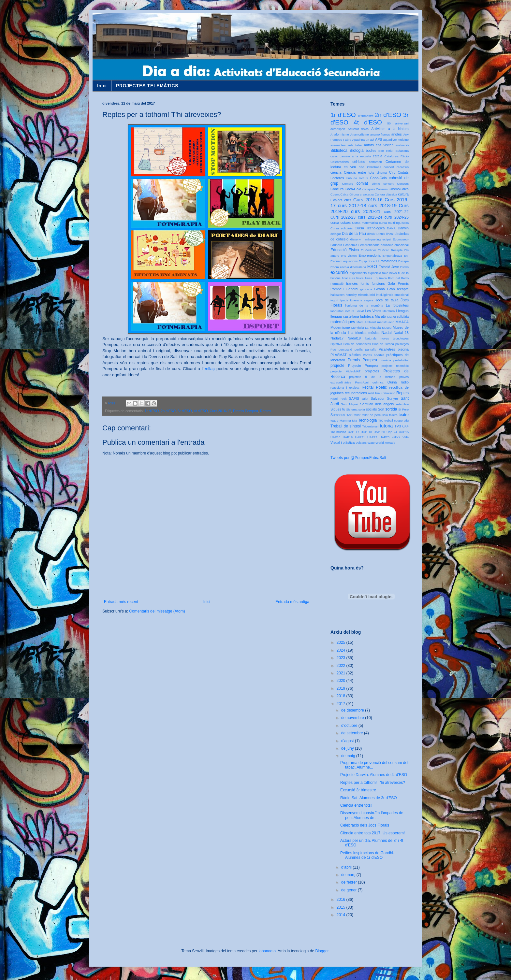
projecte (337, 366)
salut (365, 399)
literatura (389, 311)
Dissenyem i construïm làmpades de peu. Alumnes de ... (372, 815)
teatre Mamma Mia (344, 420)
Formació (337, 284)
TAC (349, 415)
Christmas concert (380, 167)
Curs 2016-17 (220, 411)
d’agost (348, 741)
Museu (387, 328)
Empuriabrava (392, 256)
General (352, 289)
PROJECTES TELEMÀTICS (147, 86)
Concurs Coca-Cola (346, 189)
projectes (372, 371)
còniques (369, 189)
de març (349, 875)
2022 (342, 666)
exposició (374, 273)
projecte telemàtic (395, 366)
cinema (382, 173)
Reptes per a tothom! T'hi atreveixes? (373, 783)
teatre (404, 415)
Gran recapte (398, 289)
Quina (392, 382)
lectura (350, 311)
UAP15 (404, 432)
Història (363, 295)
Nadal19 (354, 338)
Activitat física (358, 129)
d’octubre (350, 726)
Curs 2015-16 (368, 200)
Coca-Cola (379, 178)
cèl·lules (359, 162)
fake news (389, 273)
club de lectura (357, 178)
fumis (365, 283)
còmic (376, 184)
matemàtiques (343, 322)
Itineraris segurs (362, 300)
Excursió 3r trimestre (358, 790)
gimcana (366, 289)
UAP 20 (379, 432)
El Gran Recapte (390, 250)
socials (371, 409)
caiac (334, 156)
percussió (345, 349)
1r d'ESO (152, 411)
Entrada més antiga (292, 602)
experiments (358, 273)
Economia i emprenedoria (361, 245)
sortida (391, 409)
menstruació (386, 322)
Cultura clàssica (386, 194)
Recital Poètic (374, 387)
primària (385, 360)
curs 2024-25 (397, 217)
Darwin (403, 228)
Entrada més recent (121, 602)
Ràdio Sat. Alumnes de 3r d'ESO (369, 798)
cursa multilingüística (394, 223)
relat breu (375, 393)
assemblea (338, 145)
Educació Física (345, 250)
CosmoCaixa (399, 189)
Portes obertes (373, 355)
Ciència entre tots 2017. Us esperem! (372, 833)
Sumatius (338, 415)
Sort (381, 409)
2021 (342, 673)
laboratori (337, 311)
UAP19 (348, 437)
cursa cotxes (341, 223)
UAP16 (335, 437)
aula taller (355, 145)
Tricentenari (370, 426)
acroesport (338, 129)
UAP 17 (353, 432)
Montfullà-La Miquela (366, 328)
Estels (404, 267)
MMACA (402, 322)
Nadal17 (337, 338)
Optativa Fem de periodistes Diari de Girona (362, 344)
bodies (371, 151)
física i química (376, 278)
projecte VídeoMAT (345, 371)
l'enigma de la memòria (364, 305)
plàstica (355, 355)
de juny (348, 748)
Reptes (266, 411)
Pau (333, 349)
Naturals (371, 338)
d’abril (347, 867)
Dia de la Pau (354, 234)
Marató (380, 316)
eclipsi (387, 239)
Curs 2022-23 (343, 217)
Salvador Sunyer (384, 398)
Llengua (402, 311)
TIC (381, 420)
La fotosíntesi (397, 305)
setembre (402, 404)
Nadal (386, 333)
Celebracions (340, 162)
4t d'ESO (201, 411)
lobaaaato (267, 951)
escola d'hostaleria (353, 267)
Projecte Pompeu (363, 366)
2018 (342, 696)
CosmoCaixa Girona (345, 194)
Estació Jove (389, 267)
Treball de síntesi (346, 426)
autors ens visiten (379, 145)
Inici (102, 86)
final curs (348, 278)
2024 (342, 650)
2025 (342, 642)
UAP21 (360, 437)
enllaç (209, 369)
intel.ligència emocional (392, 295)
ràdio (405, 382)
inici (372, 295)
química (378, 382)
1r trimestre (365, 116)
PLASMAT (339, 355)
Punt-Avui (362, 382)
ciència (336, 172)
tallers (393, 415)
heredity (351, 295)
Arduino (403, 140)
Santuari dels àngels (377, 404)
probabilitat (401, 360)
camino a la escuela (355, 156)
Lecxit (360, 311)
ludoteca (367, 316)
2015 (342, 907)
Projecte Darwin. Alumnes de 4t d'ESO (374, 775)
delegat (336, 234)
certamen (375, 162)
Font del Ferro (398, 278)
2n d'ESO (168, 411)
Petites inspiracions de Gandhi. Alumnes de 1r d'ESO (367, 855)
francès (352, 283)
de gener (350, 890)
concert (388, 184)
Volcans (361, 443)
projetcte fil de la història (372, 377)
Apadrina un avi (363, 140)
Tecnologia (367, 420)
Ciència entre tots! (356, 805)
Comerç (347, 184)
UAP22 (372, 437)
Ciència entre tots (359, 172)
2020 (342, 681)
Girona (379, 289)
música (374, 333)
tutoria (386, 426)
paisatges (402, 344)
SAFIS (354, 398)
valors (396, 437)
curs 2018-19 (382, 206)
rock (343, 399)
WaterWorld (376, 443)
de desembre (353, 710)
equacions (351, 261)
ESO (372, 267)
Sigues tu (338, 409)
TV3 (398, 426)
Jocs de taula (387, 300)
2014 (342, 915)
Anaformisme (340, 134)
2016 (342, 900)
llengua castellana (345, 316)
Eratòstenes (388, 261)
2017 (342, 704)
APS (379, 139)
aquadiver (390, 140)
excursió (339, 272)
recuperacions (356, 393)
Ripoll (334, 399)
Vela (406, 437)
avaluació (402, 145)
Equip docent (368, 261)
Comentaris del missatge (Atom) (157, 611)
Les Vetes (373, 311)
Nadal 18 (401, 333)
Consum (382, 189)
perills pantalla (365, 349)
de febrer (350, 882)
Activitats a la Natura (390, 129)
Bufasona (402, 151)
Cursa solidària (342, 228)
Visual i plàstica (343, 442)
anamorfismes (380, 134)
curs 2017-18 (352, 206)
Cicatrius (403, 167)
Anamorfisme (360, 134)
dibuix (371, 234)
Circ (392, 172)
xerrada (390, 443)
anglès (397, 134)
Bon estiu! (386, 151)
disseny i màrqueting (365, 239)
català (378, 156)
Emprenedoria (370, 255)
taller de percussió (375, 415)
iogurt (334, 300)
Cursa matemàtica (365, 223)
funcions (378, 283)
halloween (337, 295)
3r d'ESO (185, 411)
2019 (342, 688)
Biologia (357, 151)
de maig (349, 756)
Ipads (344, 300)
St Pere (403, 409)
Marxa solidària (398, 317)
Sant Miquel (350, 404)
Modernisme (340, 327)
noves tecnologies (395, 338)
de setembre (353, 733)
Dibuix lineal (385, 234)
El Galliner (368, 250)
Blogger (322, 951)
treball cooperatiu (397, 420)
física (360, 278)
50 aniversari (398, 123)
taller (357, 415)
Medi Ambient (366, 322)
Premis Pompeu (246, 411)
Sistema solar (356, 409)
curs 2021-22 (396, 212)
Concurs (403, 184)
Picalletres (387, 349)
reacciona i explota (345, 388)
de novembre (353, 718)
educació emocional (395, 245)
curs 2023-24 (370, 217)
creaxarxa (367, 194)
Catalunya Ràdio (397, 156)
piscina (403, 349)
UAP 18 (366, 432)
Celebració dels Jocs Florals (365, 825)
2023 (342, 658)
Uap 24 (392, 432)
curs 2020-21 (366, 211)
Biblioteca (339, 151)
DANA (391, 228)
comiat (362, 183)
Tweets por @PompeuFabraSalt (358, 458)
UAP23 (385, 437)
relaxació (389, 393)
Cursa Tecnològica (370, 228)
